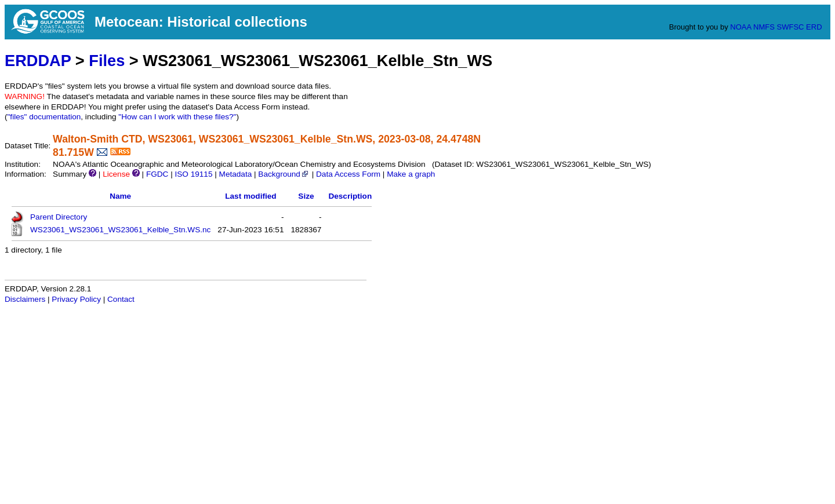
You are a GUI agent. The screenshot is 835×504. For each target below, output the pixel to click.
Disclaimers (25, 299)
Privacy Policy (76, 299)
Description (350, 196)
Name (120, 196)
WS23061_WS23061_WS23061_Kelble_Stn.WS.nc (120, 230)
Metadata (236, 174)
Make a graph (411, 174)
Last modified (251, 196)
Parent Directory (59, 217)
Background (284, 174)
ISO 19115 (193, 174)
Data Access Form (348, 174)
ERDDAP (38, 61)
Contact (121, 299)
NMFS (764, 27)
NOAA (740, 27)
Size (306, 196)
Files (107, 61)
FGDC (157, 174)
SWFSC (791, 27)
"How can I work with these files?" (177, 117)
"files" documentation (44, 117)
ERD (814, 27)
